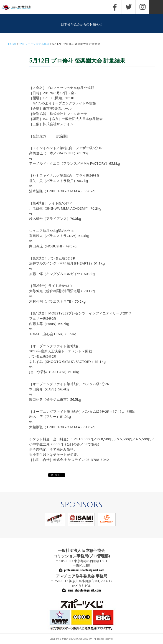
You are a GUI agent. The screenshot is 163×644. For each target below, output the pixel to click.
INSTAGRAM (143, 7)
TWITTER (129, 7)
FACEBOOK (115, 7)
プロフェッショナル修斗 (34, 44)
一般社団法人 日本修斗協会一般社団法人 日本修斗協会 (19, 8)
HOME (12, 44)
